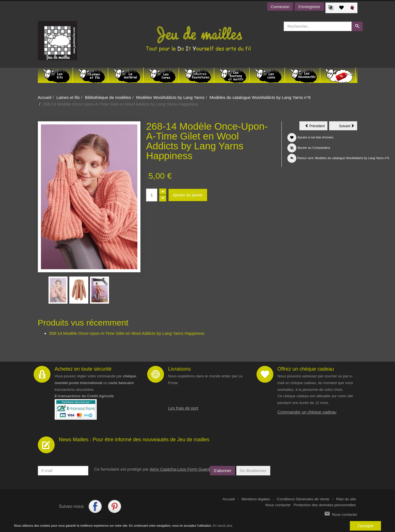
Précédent (316, 127)
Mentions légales (256, 499)
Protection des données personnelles (325, 505)
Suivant (348, 127)
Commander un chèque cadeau (307, 412)
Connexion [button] (280, 7)
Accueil (45, 97)
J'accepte (365, 526)
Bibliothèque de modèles (108, 97)
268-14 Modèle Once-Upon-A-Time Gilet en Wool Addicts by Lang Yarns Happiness (127, 333)
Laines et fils (68, 97)
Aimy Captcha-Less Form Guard (180, 469)
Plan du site (346, 499)
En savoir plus (223, 526)
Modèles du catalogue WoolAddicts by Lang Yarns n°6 (260, 97)
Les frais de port (183, 408)
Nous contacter (278, 505)
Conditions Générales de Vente (303, 499)
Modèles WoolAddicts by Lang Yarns (170, 97)
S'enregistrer (309, 7)
